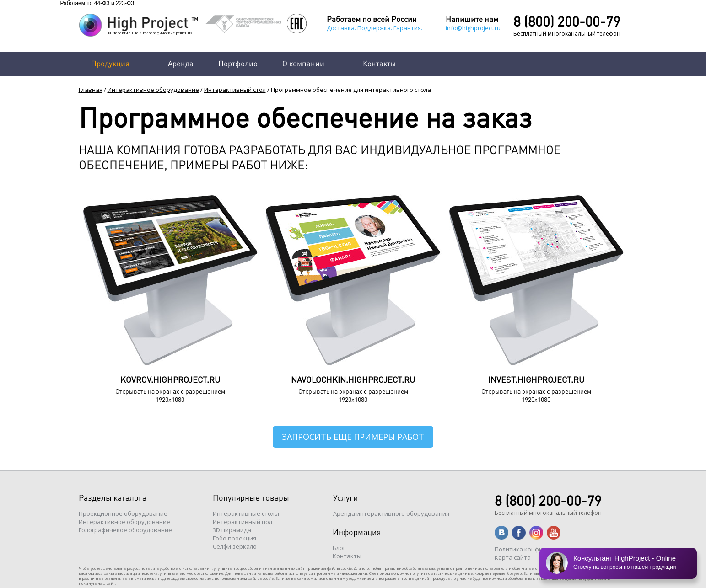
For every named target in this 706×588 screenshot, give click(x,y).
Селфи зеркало (235, 546)
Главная (91, 90)
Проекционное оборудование (123, 513)
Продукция (110, 63)
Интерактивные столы (246, 513)
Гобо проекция (234, 538)
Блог (339, 548)
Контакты (379, 63)
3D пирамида (232, 530)
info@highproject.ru (473, 28)
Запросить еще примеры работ (353, 437)
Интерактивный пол (243, 522)
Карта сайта (513, 557)
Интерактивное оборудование (153, 90)
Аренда (181, 63)
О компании (303, 63)
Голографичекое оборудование (125, 530)
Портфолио (238, 63)
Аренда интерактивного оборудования (391, 513)
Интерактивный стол (235, 90)
